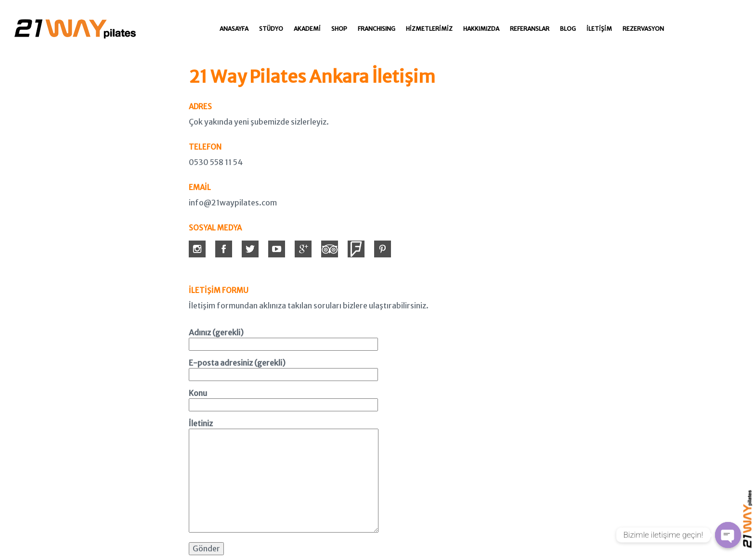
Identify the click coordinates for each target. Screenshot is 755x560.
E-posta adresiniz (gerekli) (283, 369)
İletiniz (284, 477)
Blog (568, 29)
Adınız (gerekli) (283, 338)
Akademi (307, 29)
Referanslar (530, 29)
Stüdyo (271, 29)
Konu (283, 399)
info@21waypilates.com (233, 203)
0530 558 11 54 (216, 162)
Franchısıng (377, 29)
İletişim (599, 29)
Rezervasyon (643, 29)
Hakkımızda (481, 29)
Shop (339, 29)
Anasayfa (234, 29)
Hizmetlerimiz (429, 29)
